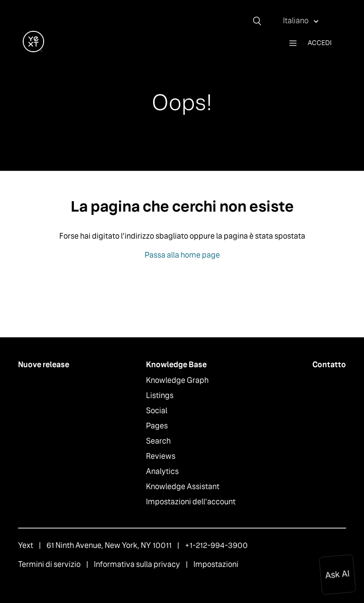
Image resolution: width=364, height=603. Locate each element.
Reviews (161, 456)
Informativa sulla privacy (137, 564)
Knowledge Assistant (183, 487)
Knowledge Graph (177, 380)
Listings (160, 395)
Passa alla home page (182, 255)
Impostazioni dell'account (191, 502)
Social (157, 411)
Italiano (296, 21)
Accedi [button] (320, 43)
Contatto (329, 365)
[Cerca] (261, 21)
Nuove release (44, 365)
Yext (26, 545)
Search (158, 441)
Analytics (162, 471)
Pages (157, 426)
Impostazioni (216, 564)
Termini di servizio (49, 564)
